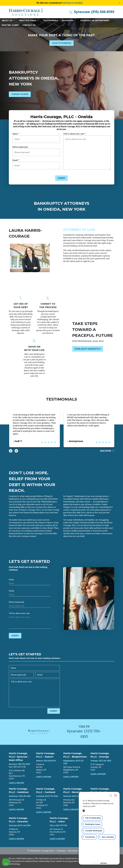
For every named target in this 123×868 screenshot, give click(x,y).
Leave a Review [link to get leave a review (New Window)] (16, 783)
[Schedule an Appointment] (95, 21)
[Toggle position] (111, 795)
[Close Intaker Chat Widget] (116, 795)
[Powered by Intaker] (104, 863)
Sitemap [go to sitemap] (61, 851)
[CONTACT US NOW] (20, 94)
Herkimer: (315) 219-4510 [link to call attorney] (20, 796)
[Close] (120, 3)
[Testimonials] (51, 21)
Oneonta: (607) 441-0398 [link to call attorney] (20, 825)
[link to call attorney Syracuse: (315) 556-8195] (91, 12)
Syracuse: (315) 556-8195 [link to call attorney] (19, 764)
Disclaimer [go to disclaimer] (73, 851)
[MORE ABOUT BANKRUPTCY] (88, 349)
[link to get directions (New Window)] (21, 775)
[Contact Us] (29, 25)
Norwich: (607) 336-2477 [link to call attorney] (74, 796)
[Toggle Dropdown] (15, 21)
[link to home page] (26, 12)
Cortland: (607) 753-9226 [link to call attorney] (47, 796)
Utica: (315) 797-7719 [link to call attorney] (58, 825)
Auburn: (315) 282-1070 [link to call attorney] (46, 761)
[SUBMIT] (61, 178)
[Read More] (107, 451)
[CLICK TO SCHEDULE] (61, 43)
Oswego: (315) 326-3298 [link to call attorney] (101, 761)
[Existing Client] (10, 25)
